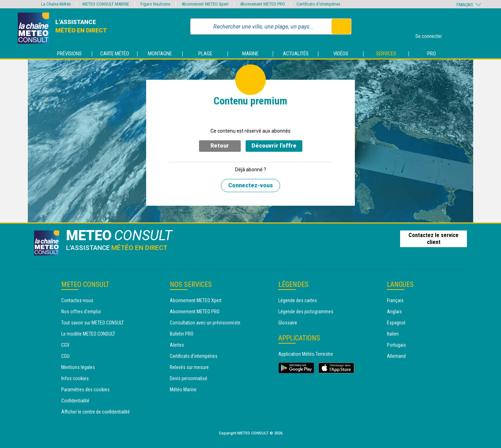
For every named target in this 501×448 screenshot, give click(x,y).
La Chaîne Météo (56, 4)
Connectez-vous (250, 185)
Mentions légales (78, 367)
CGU (65, 356)
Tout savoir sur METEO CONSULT (93, 323)
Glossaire (288, 323)
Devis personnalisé (189, 378)
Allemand (396, 356)
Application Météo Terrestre (306, 354)
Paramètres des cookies (85, 390)
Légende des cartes (298, 300)
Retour (220, 146)
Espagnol (396, 323)
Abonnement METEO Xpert (196, 300)
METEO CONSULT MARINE (106, 4)
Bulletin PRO (182, 334)
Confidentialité (75, 401)
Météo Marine (183, 390)
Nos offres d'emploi (81, 312)
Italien (393, 334)
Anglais (394, 312)
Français (395, 300)
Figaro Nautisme (155, 4)
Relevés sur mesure (189, 367)
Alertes (177, 345)
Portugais (396, 345)
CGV (65, 345)
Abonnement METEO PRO (195, 312)
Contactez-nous (77, 300)
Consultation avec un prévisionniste (205, 323)
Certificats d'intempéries (194, 356)
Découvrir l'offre (274, 146)
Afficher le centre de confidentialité (96, 412)
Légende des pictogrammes (306, 312)
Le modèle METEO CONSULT (88, 334)
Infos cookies (75, 378)
